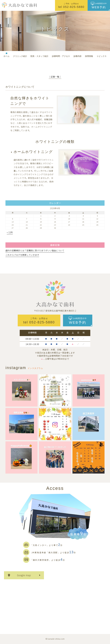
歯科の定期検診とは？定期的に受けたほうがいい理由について (35, 250)
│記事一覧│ (55, 77)
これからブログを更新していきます (22, 255)
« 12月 (10, 232)
